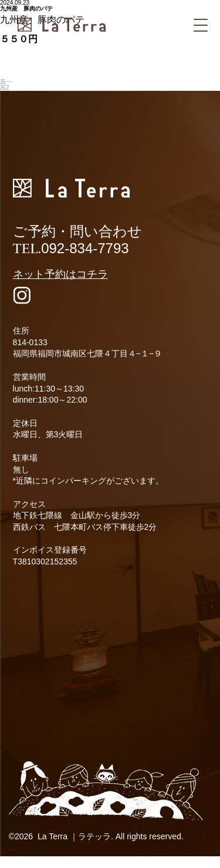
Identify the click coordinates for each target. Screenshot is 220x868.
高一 (6, 82)
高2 (5, 88)
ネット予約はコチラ (60, 274)
